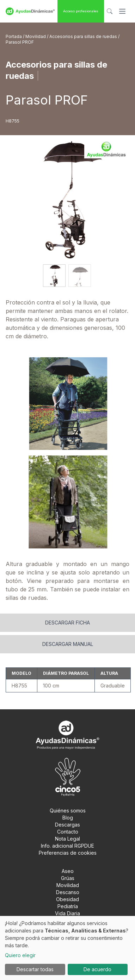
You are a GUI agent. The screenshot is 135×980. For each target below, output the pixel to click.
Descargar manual (68, 644)
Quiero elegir (20, 955)
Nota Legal (67, 839)
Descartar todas (35, 969)
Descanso (68, 892)
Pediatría (68, 906)
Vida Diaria (67, 913)
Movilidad (36, 36)
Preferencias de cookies (68, 853)
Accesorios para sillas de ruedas (84, 36)
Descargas (67, 825)
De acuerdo (97, 969)
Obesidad (67, 899)
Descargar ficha (67, 623)
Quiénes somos (68, 811)
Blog (68, 818)
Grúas (68, 878)
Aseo (68, 871)
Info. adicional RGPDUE (67, 846)
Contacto (68, 832)
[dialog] (67, 948)
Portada (14, 36)
